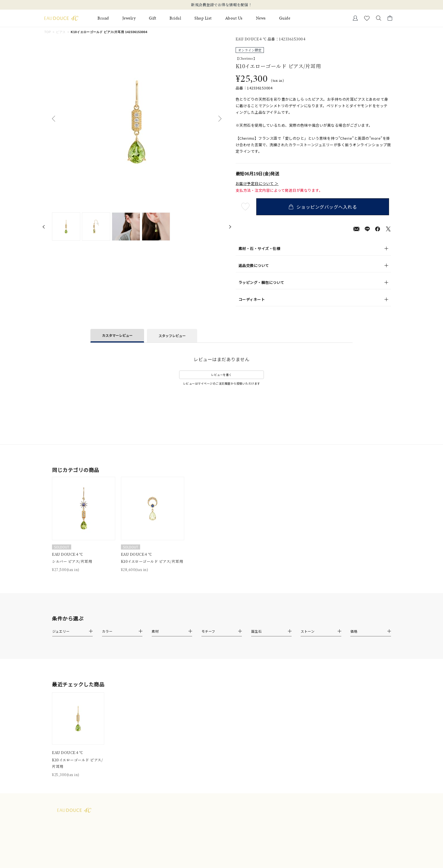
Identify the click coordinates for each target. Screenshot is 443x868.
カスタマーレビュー (117, 335)
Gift (153, 18)
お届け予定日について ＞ (257, 184)
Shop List (203, 18)
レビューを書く (221, 375)
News (261, 18)
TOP (48, 32)
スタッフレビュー (172, 336)
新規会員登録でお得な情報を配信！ (221, 5)
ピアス (61, 32)
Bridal (175, 18)
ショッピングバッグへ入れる (325, 207)
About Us (234, 18)
